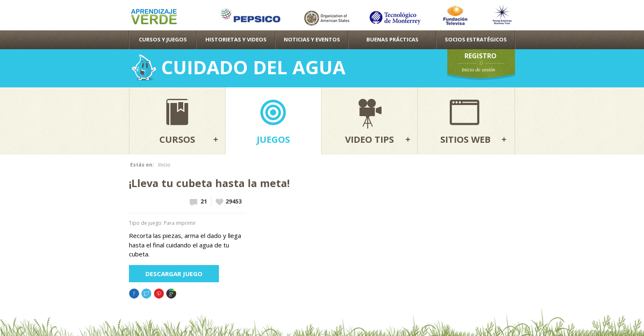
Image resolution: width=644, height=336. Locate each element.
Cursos (177, 139)
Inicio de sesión (478, 70)
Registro (481, 56)
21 (204, 201)
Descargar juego (174, 274)
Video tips (369, 139)
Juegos (273, 139)
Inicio (164, 165)
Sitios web (466, 139)
